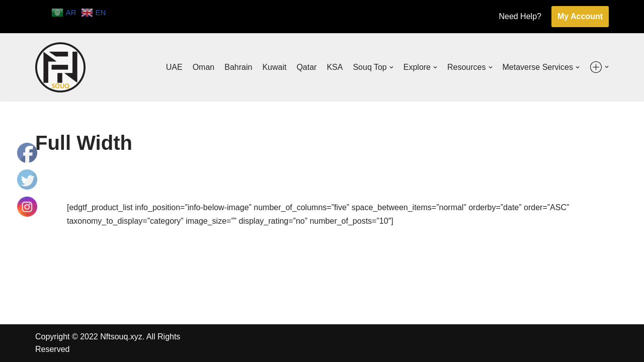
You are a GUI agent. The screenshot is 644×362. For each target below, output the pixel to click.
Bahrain (238, 67)
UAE (174, 67)
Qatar (306, 67)
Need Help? (520, 16)
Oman (204, 67)
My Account (580, 16)
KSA (335, 67)
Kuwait (274, 67)
